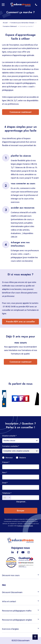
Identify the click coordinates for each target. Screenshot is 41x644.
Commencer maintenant (20, 112)
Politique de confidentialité (25, 526)
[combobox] (7, 498)
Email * (5, 483)
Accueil (5, 23)
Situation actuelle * (9, 436)
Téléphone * (7, 493)
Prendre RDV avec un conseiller (21, 322)
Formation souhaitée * (11, 446)
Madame (23, 458)
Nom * (5, 473)
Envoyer (21, 511)
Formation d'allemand (10, 26)
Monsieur (9, 458)
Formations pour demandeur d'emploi (23, 23)
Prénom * (6, 462)
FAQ (4, 585)
